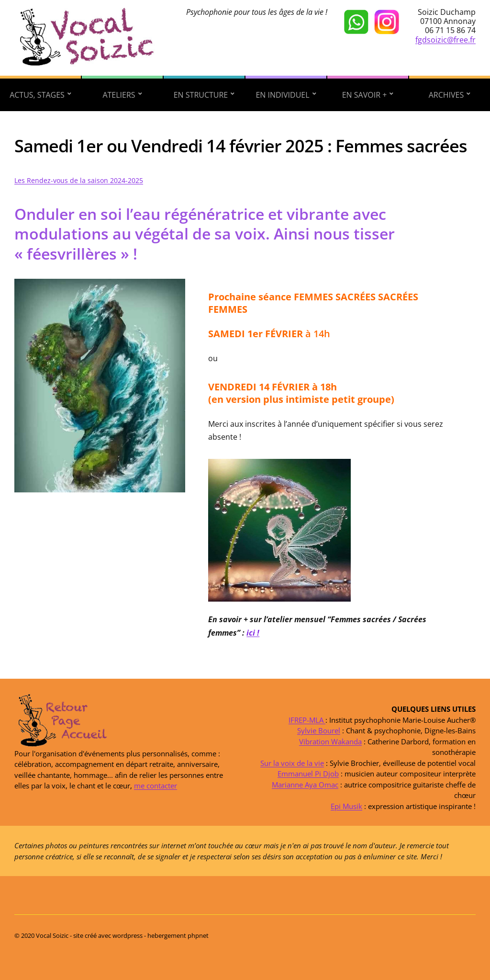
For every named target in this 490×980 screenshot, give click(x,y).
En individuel (282, 95)
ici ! (253, 632)
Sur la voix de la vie (292, 763)
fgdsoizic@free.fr (445, 40)
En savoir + (365, 95)
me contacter (156, 786)
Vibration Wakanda (330, 741)
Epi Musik (346, 806)
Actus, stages (37, 95)
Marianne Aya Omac (305, 784)
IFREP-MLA (307, 719)
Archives (446, 95)
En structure (201, 95)
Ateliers (119, 95)
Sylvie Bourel (319, 730)
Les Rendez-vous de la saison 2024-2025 (79, 180)
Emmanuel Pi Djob (308, 774)
